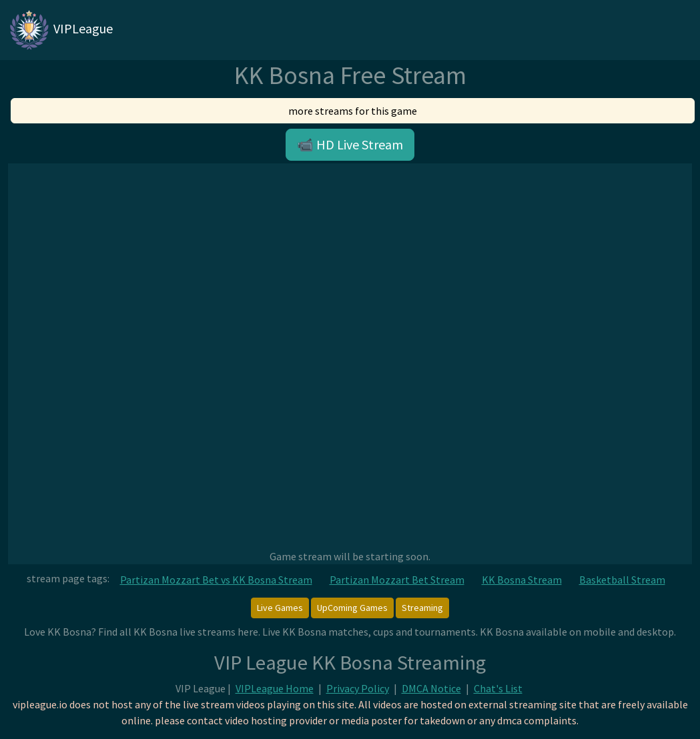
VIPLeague (60, 30)
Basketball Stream (622, 580)
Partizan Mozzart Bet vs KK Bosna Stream (216, 580)
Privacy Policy (358, 688)
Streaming (422, 608)
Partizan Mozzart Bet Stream (397, 580)
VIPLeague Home (275, 688)
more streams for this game (353, 111)
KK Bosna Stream (522, 580)
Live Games (280, 608)
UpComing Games (352, 608)
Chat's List (498, 688)
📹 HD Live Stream (350, 144)
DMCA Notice (431, 688)
